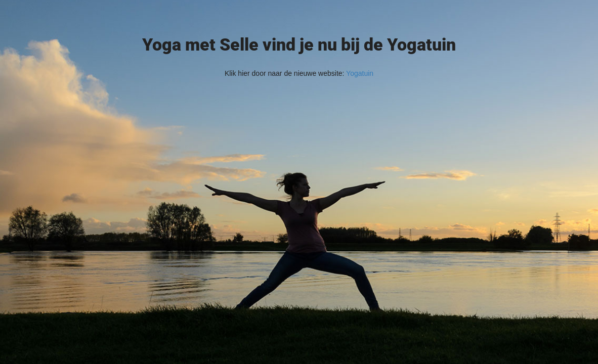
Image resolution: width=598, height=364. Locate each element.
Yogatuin (360, 73)
